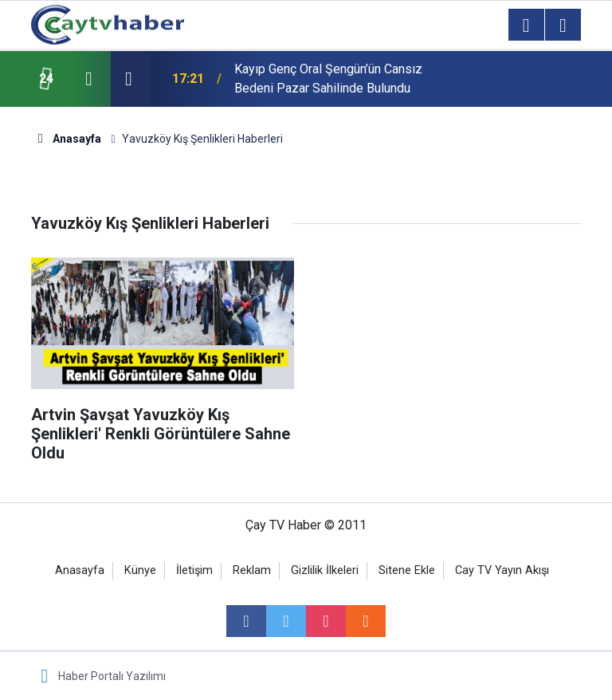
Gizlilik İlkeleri (325, 570)
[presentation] (88, 79)
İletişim (194, 570)
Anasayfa (80, 570)
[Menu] (526, 26)
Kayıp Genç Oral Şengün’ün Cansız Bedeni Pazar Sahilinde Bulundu (328, 79)
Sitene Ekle (407, 570)
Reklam (252, 570)
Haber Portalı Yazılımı (112, 676)
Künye (140, 570)
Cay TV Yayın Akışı (502, 570)
